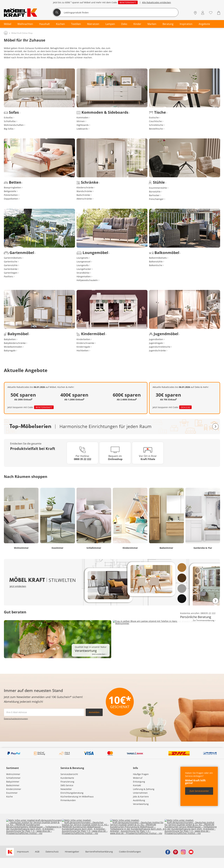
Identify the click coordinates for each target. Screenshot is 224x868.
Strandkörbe (83, 273)
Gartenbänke (11, 269)
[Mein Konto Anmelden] (203, 13)
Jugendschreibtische (160, 347)
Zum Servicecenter (199, 791)
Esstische (154, 118)
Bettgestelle (10, 191)
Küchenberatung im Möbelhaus (77, 797)
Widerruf (138, 778)
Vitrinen (81, 121)
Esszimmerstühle (158, 188)
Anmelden (94, 712)
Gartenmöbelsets (13, 258)
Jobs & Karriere (141, 797)
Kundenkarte (67, 778)
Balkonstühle (156, 262)
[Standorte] (195, 13)
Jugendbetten (156, 339)
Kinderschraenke (85, 343)
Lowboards (82, 129)
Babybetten (10, 339)
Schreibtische (156, 125)
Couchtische (155, 121)
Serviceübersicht (69, 774)
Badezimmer (13, 785)
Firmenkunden (68, 800)
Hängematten (84, 276)
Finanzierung (67, 782)
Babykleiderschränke (15, 343)
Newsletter (66, 789)
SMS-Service (67, 785)
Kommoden (83, 118)
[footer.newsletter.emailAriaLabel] (44, 712)
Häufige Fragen (141, 774)
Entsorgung (139, 782)
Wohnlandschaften (14, 125)
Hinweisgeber (72, 852)
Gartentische (11, 262)
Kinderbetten (83, 339)
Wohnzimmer (13, 774)
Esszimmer (12, 793)
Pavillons (8, 276)
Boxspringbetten (13, 187)
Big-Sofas (9, 129)
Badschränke (83, 195)
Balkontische (156, 265)
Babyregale (10, 350)
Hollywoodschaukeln (87, 280)
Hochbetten (83, 350)
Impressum (23, 852)
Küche (9, 797)
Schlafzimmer (13, 778)
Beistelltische (156, 129)
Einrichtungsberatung (72, 793)
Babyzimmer (13, 782)
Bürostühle (155, 192)
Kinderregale (83, 347)
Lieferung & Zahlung (144, 789)
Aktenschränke (84, 199)
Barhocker (154, 195)
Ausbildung (139, 800)
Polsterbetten (11, 195)
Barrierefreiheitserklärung (99, 852)
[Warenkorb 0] (219, 13)
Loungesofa (83, 265)
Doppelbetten (11, 199)
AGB (37, 852)
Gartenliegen (11, 273)
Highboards (83, 125)
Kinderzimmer (14, 789)
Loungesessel (84, 262)
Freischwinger (156, 199)
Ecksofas (8, 118)
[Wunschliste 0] (211, 13)
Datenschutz (52, 852)
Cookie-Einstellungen (130, 852)
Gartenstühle (11, 265)
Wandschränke (84, 191)
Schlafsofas (10, 121)
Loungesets (82, 258)
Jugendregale (156, 343)
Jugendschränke (157, 350)
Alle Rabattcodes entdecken (156, 2)
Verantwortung (141, 804)
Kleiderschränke (85, 187)
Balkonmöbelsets (158, 258)
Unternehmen (140, 793)
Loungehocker (84, 269)
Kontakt (137, 785)
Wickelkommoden (13, 347)
